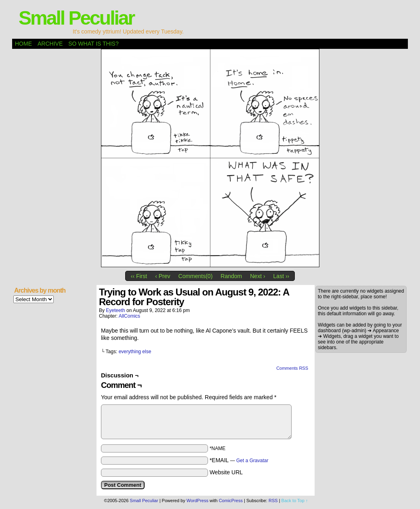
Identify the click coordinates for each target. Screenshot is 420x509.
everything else (135, 352)
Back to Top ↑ (295, 501)
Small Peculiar (76, 18)
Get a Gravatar (252, 461)
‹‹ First (139, 276)
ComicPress (231, 501)
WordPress (197, 501)
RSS (273, 501)
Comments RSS (292, 368)
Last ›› (281, 276)
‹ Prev (163, 276)
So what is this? (93, 44)
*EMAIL (239, 460)
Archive (50, 44)
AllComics (129, 316)
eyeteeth (115, 310)
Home (23, 44)
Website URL (226, 472)
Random (231, 276)
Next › (257, 276)
